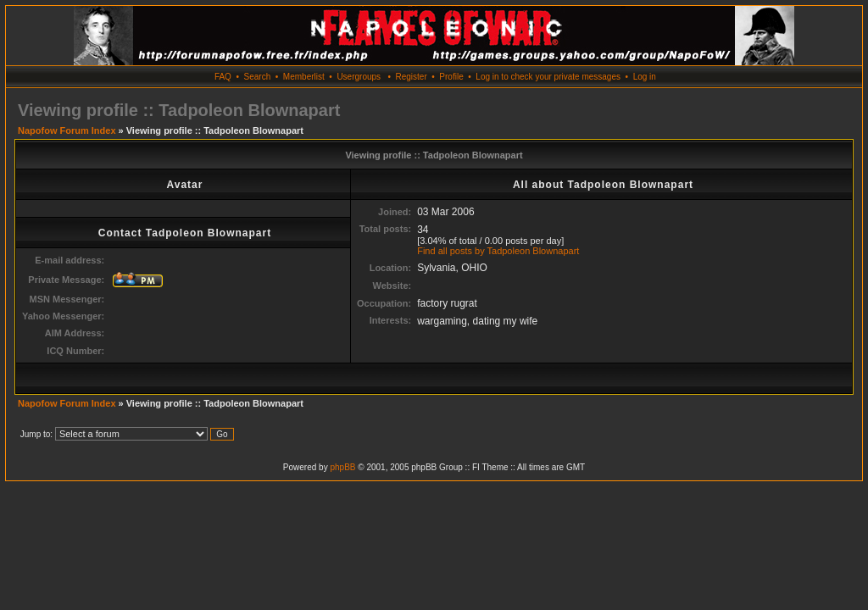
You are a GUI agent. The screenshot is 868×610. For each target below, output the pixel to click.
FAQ (223, 77)
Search (258, 77)
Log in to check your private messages (548, 77)
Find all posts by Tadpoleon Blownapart (498, 251)
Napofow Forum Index (67, 130)
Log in (645, 77)
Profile (451, 77)
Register (411, 77)
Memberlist (304, 77)
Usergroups (359, 77)
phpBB (342, 467)
